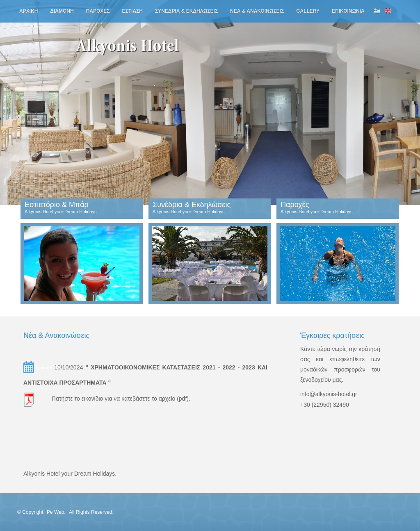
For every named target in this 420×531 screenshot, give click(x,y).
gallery (308, 11)
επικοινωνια (348, 11)
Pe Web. (57, 512)
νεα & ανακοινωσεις (257, 11)
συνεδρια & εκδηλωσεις (186, 11)
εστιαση (132, 11)
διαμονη (62, 11)
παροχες (98, 11)
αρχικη (29, 11)
